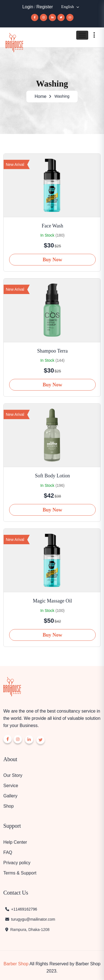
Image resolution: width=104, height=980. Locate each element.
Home (41, 96)
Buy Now (53, 258)
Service (11, 788)
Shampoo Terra (52, 349)
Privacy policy (17, 865)
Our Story (13, 777)
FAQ (8, 854)
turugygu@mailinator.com (30, 922)
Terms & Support (20, 875)
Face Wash (52, 224)
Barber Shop (16, 962)
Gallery (10, 798)
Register (45, 7)
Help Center (15, 844)
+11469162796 (21, 911)
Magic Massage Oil (53, 599)
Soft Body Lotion (52, 474)
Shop (8, 808)
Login (28, 7)
